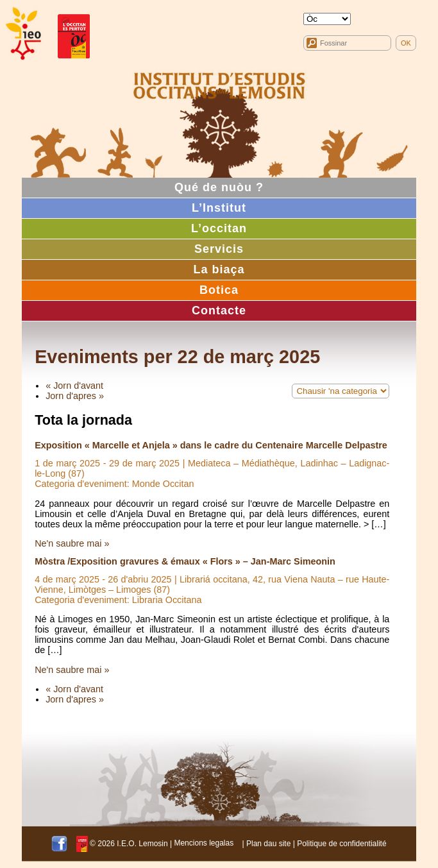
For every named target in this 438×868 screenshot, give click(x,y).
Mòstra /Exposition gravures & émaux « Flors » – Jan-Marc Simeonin (185, 561)
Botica (219, 290)
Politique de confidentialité (341, 843)
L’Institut (219, 208)
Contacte (219, 311)
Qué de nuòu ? (219, 187)
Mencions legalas (204, 843)
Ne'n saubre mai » (72, 543)
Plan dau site (268, 843)
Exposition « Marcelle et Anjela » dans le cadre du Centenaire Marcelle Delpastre (211, 445)
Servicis (219, 249)
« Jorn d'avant (74, 386)
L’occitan (219, 228)
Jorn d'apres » (75, 396)
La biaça (219, 269)
